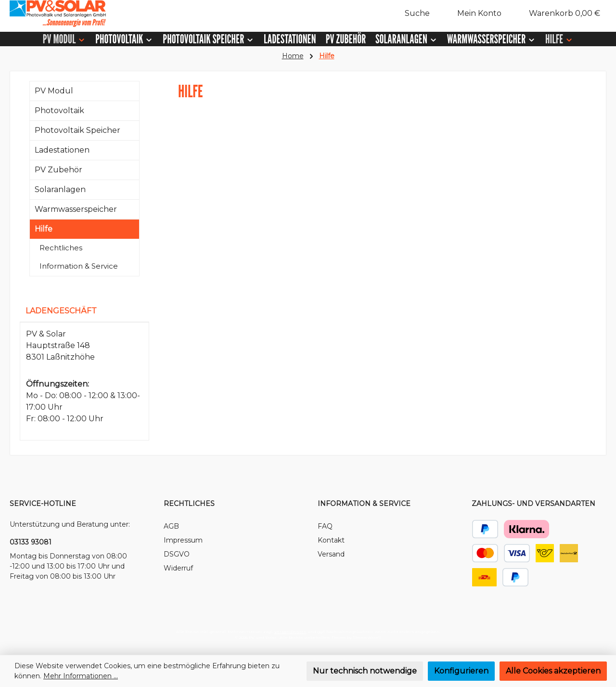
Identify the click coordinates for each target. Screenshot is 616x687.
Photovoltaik (59, 110)
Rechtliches (61, 248)
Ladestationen (62, 150)
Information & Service (79, 266)
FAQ (325, 526)
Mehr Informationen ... (81, 676)
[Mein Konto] (474, 13)
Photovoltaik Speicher (77, 130)
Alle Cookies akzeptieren (553, 671)
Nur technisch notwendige (365, 671)
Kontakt (331, 540)
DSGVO (177, 554)
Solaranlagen (60, 189)
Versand (331, 554)
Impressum (183, 540)
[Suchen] (412, 13)
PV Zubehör (58, 170)
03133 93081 (31, 542)
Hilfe (44, 229)
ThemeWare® (367, 637)
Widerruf (178, 568)
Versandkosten (290, 632)
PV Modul (54, 91)
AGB (171, 526)
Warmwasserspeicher (76, 209)
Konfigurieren (461, 671)
